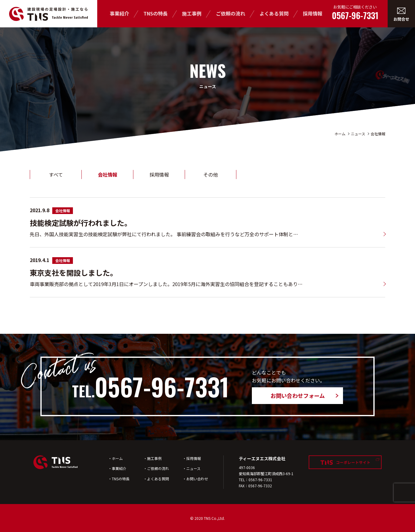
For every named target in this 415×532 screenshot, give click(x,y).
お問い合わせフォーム (298, 396)
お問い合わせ (197, 479)
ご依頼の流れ (231, 13)
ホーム (340, 134)
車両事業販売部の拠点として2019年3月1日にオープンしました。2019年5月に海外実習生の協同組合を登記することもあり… (166, 284)
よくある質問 (274, 13)
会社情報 (378, 134)
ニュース (358, 134)
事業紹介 (119, 13)
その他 (211, 174)
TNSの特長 (156, 13)
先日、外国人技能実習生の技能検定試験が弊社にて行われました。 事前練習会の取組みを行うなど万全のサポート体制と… (164, 234)
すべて (56, 174)
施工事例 (192, 13)
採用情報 (313, 13)
